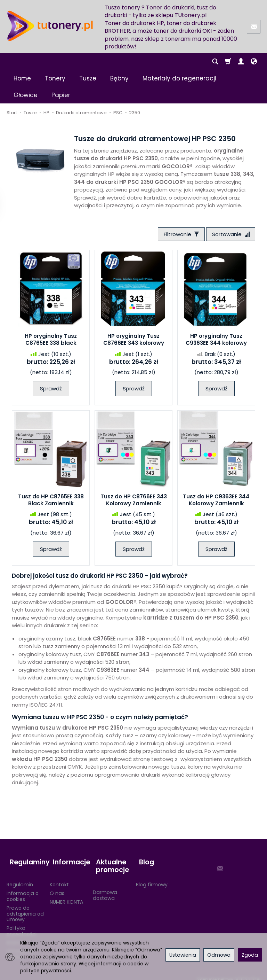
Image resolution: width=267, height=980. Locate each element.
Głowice (26, 95)
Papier (61, 95)
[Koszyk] (228, 62)
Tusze (88, 78)
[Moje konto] (241, 62)
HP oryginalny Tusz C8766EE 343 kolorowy (134, 341)
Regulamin (20, 878)
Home (22, 78)
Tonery (55, 78)
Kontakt (59, 878)
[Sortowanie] (229, 235)
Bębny (119, 78)
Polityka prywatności (22, 925)
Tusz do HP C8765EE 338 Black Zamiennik (51, 501)
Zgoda (250, 955)
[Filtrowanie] (177, 235)
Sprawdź (51, 390)
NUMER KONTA (66, 896)
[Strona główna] (50, 26)
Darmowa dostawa (105, 889)
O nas (57, 887)
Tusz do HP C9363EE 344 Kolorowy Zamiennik (216, 501)
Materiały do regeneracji (179, 78)
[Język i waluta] (254, 62)
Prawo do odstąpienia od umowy (25, 907)
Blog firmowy (152, 878)
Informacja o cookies (23, 890)
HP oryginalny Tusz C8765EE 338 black (51, 341)
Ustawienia (183, 955)
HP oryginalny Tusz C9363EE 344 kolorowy (216, 341)
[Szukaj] (215, 62)
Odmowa (219, 955)
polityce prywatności (46, 971)
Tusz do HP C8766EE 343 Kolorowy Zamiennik (134, 501)
